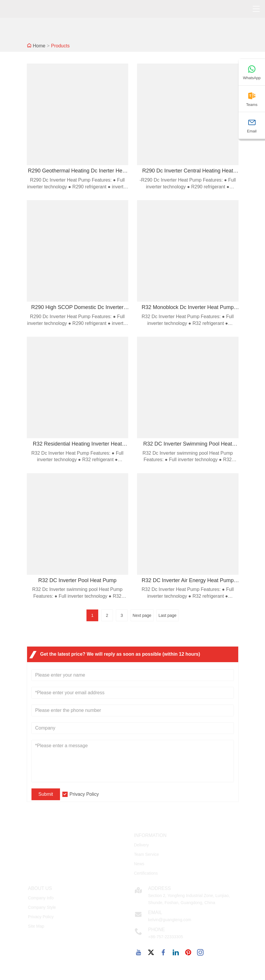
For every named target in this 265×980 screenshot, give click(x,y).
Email (155, 912)
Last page (168, 615)
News (139, 864)
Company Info (41, 898)
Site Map (36, 926)
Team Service (146, 854)
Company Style (42, 907)
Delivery (141, 845)
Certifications (146, 873)
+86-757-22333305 (165, 937)
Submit (46, 794)
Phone (156, 930)
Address (159, 888)
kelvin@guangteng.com (170, 920)
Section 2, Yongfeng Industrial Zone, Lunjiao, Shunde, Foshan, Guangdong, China (189, 899)
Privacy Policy (84, 794)
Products (60, 46)
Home (39, 46)
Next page (142, 615)
